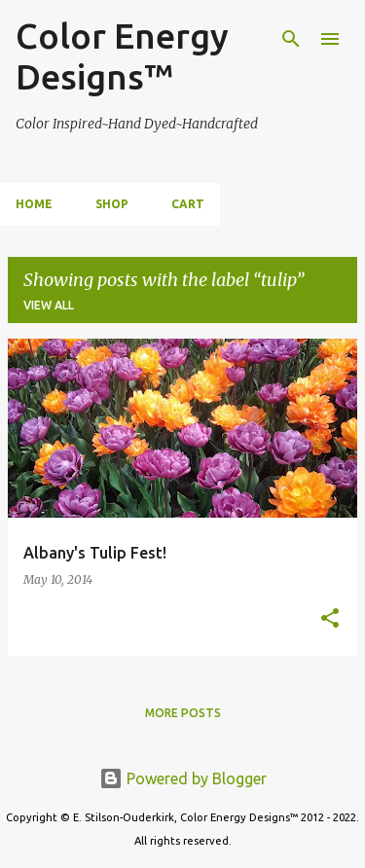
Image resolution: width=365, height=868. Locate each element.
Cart (188, 204)
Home (34, 204)
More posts (183, 713)
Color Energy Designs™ (122, 56)
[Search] (291, 39)
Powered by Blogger (183, 778)
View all (49, 305)
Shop (112, 204)
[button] (330, 619)
